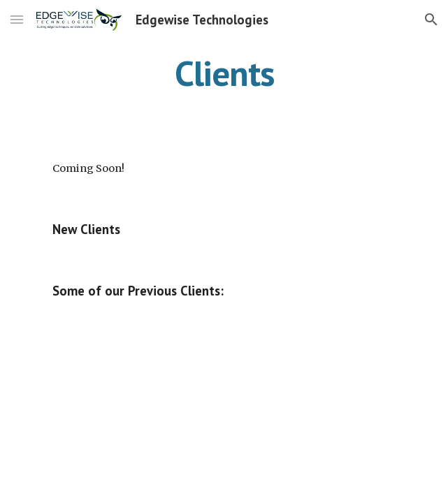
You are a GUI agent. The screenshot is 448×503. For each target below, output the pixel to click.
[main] (224, 73)
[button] (17, 19)
